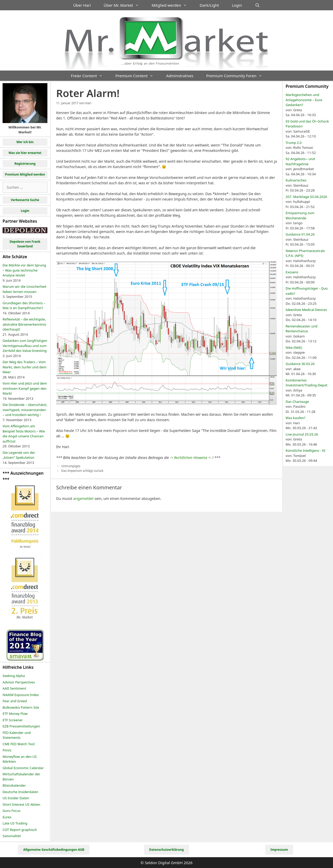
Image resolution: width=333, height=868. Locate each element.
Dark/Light (209, 5)
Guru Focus (11, 811)
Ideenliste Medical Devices (306, 310)
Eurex (7, 817)
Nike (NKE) (294, 348)
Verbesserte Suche (25, 200)
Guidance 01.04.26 (300, 234)
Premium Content (138, 76)
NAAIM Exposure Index (21, 695)
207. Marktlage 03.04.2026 (306, 197)
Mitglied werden (173, 5)
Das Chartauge (297, 402)
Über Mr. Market (125, 5)
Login (237, 5)
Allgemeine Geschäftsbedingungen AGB (54, 850)
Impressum (279, 850)
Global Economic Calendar (23, 768)
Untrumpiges (71, 466)
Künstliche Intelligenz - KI (305, 450)
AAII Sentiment (14, 688)
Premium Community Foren (237, 76)
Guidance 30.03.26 (300, 364)
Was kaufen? (295, 418)
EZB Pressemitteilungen (21, 726)
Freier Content (90, 76)
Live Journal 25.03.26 (302, 434)
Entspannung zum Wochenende (300, 215)
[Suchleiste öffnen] (257, 5)
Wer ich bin (25, 142)
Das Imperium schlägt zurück (82, 471)
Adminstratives (180, 76)
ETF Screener (13, 720)
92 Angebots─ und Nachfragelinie (300, 161)
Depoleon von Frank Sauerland (25, 244)
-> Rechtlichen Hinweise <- (191, 458)
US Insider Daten (16, 798)
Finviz (7, 750)
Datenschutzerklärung (166, 850)
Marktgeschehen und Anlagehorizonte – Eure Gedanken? (304, 100)
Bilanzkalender (14, 785)
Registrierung (25, 164)
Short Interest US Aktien (21, 804)
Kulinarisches (296, 180)
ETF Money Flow (15, 714)
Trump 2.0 (294, 143)
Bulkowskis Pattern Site (21, 707)
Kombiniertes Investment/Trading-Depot (306, 383)
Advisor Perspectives (19, 682)
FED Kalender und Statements (17, 735)
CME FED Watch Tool (19, 744)
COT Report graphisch (20, 830)
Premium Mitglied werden (25, 174)
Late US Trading (15, 823)
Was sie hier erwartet (25, 153)
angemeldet (83, 498)
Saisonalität (12, 836)
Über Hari (82, 5)
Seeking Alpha (14, 676)
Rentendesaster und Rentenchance (301, 329)
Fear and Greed (15, 701)
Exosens (292, 272)
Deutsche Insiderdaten (20, 792)
